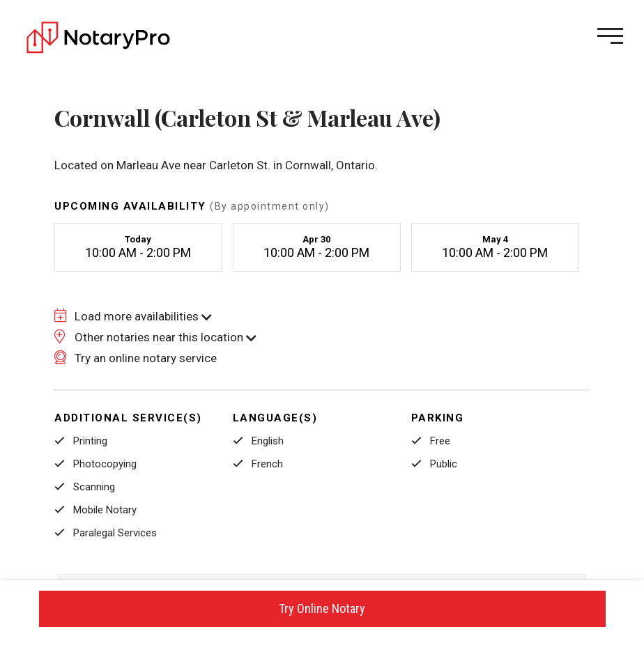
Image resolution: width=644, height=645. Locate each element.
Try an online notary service (136, 358)
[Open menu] (610, 36)
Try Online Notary (322, 608)
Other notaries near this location (155, 337)
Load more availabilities (133, 316)
